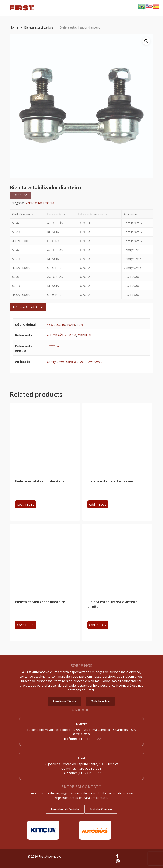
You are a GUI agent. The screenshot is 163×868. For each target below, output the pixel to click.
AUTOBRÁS (55, 335)
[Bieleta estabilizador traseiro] (117, 438)
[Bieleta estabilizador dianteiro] (45, 438)
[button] (65, 701)
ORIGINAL (85, 335)
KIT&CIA (70, 335)
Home (14, 27)
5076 (80, 325)
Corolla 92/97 (75, 362)
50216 (71, 325)
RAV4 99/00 (94, 362)
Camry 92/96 (56, 362)
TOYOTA (53, 346)
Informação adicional (28, 307)
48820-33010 (56, 325)
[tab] (28, 307)
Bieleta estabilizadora (39, 27)
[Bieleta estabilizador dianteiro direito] (117, 559)
